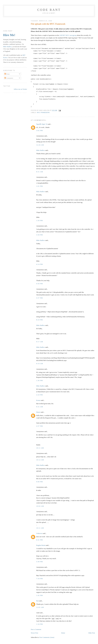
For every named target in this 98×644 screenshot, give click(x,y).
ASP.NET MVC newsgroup (68, 35)
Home (63, 633)
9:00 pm (39, 482)
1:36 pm (39, 380)
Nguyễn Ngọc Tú (42, 124)
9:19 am (40, 364)
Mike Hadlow (41, 150)
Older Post (92, 633)
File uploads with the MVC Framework (48, 24)
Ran (37, 601)
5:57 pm (39, 298)
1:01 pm (39, 186)
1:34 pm (39, 624)
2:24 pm (39, 395)
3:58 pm (39, 235)
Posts (7, 74)
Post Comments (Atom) (47, 637)
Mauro (38, 412)
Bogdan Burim (41, 545)
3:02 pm (39, 130)
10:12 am (40, 460)
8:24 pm (39, 320)
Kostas (38, 400)
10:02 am (40, 506)
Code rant (49, 10)
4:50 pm (39, 284)
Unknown (39, 533)
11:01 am (40, 607)
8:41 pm (39, 540)
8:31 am (40, 172)
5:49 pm (39, 562)
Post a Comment (36, 629)
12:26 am (40, 145)
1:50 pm (39, 220)
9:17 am (40, 342)
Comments (9, 78)
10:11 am (40, 448)
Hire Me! (9, 35)
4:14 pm (39, 264)
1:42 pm (39, 595)
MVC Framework (43, 113)
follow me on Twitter (20, 89)
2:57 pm (39, 426)
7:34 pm (39, 579)
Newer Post (34, 633)
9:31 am (40, 407)
